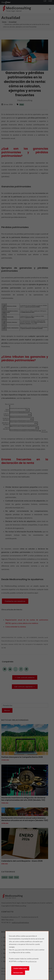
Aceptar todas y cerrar (20, 968)
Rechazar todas (18, 973)
